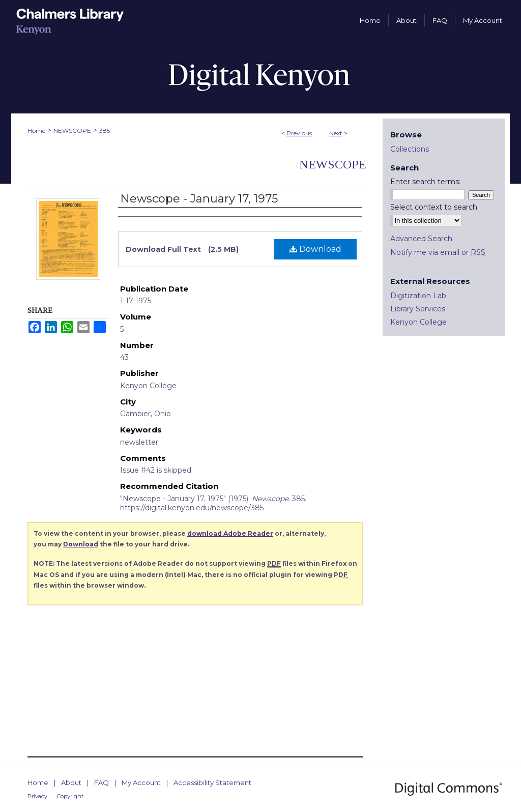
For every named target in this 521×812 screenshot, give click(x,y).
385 (105, 130)
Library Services (418, 309)
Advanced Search (421, 239)
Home (36, 130)
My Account (141, 782)
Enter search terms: (425, 182)
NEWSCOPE (72, 130)
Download (315, 249)
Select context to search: (435, 207)
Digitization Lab (418, 296)
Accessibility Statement (212, 782)
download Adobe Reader (230, 533)
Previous (299, 133)
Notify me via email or (438, 252)
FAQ (102, 782)
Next (336, 133)
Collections (410, 149)
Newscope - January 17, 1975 (199, 199)
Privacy (37, 796)
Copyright (70, 796)
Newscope (333, 164)
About (71, 782)
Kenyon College (418, 322)
